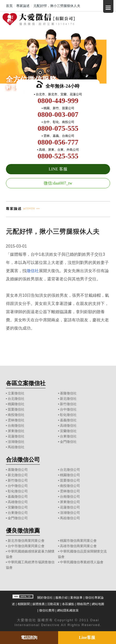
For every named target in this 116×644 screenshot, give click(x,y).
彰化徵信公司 (18, 491)
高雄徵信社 (68, 426)
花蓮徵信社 (16, 436)
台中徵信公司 (18, 486)
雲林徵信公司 (70, 491)
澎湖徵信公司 (70, 513)
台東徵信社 (68, 436)
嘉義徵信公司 (18, 497)
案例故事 (76, 598)
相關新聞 (24, 604)
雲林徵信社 (16, 420)
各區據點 (68, 604)
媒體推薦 (39, 604)
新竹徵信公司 (18, 480)
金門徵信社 (68, 442)
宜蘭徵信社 (68, 431)
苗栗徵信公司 (70, 480)
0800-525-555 (58, 156)
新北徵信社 (68, 399)
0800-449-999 (58, 101)
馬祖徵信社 (16, 447)
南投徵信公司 (70, 486)
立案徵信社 (16, 393)
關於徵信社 (45, 598)
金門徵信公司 (18, 518)
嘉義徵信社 (68, 420)
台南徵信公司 (70, 497)
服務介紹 (61, 598)
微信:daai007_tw (58, 183)
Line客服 (87, 637)
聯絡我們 (83, 604)
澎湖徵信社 (16, 442)
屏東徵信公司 (70, 502)
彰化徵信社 (68, 415)
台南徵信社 (16, 426)
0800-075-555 (58, 128)
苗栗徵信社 (16, 409)
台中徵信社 (68, 409)
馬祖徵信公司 (70, 518)
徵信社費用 (47, 610)
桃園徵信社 (16, 404)
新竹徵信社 (68, 404)
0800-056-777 (58, 142)
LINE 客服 (58, 169)
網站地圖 (98, 604)
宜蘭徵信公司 (18, 507)
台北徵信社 (16, 399)
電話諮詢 (29, 637)
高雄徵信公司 (18, 502)
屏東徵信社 (16, 431)
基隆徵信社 (68, 393)
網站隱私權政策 (68, 610)
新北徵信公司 (18, 475)
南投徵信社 (16, 415)
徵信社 (33, 271)
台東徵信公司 (18, 513)
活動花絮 (53, 604)
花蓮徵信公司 (70, 507)
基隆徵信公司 (18, 470)
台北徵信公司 (70, 470)
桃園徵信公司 (70, 475)
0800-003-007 (58, 114)
